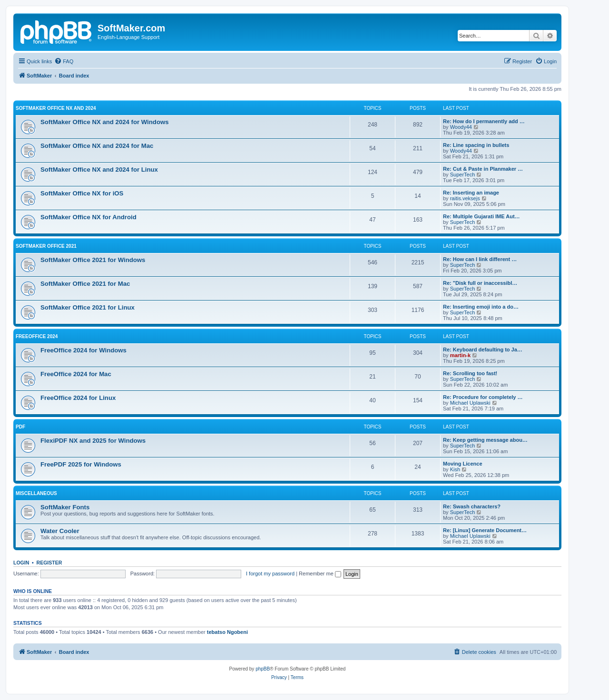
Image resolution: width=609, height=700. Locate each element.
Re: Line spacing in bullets (476, 145)
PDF (20, 427)
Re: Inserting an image (471, 193)
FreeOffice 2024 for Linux (78, 398)
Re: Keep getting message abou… (485, 440)
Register (49, 563)
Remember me (320, 574)
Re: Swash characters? (472, 506)
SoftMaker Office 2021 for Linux (88, 307)
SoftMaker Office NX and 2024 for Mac (97, 146)
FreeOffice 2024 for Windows (83, 350)
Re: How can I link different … (480, 259)
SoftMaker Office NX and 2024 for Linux (99, 170)
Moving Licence (463, 464)
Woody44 (461, 127)
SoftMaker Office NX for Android (88, 217)
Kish (455, 469)
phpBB (263, 669)
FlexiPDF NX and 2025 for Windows (93, 441)
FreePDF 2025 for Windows (81, 464)
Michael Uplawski (470, 403)
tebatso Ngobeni (227, 632)
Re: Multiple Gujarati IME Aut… (481, 216)
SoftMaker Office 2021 (46, 246)
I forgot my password (270, 574)
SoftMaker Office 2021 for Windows (93, 260)
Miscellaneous (36, 493)
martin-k (460, 355)
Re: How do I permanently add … (484, 121)
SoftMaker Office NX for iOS (82, 193)
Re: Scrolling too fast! (470, 373)
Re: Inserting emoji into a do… (481, 307)
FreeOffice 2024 (37, 336)
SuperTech (463, 175)
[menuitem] (64, 61)
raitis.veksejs (465, 198)
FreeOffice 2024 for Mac (76, 374)
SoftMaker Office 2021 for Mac (85, 284)
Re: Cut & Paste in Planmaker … (483, 169)
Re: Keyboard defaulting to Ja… (483, 350)
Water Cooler (60, 531)
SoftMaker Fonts (65, 507)
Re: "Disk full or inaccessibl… (480, 283)
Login (21, 563)
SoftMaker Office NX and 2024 (56, 108)
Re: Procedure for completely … (483, 397)
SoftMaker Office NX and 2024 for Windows (105, 122)
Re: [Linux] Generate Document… (485, 530)
